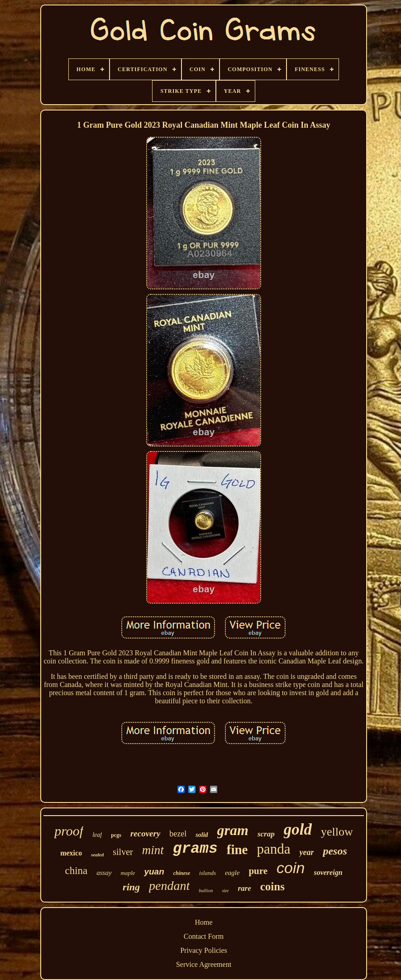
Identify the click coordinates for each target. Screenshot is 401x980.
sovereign (328, 872)
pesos (335, 851)
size (225, 891)
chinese (182, 873)
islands (208, 873)
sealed (97, 855)
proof (69, 831)
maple (128, 873)
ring (131, 887)
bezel (178, 834)
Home (203, 922)
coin (291, 868)
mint (153, 850)
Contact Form (204, 936)
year (306, 852)
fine (237, 850)
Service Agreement (204, 964)
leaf (97, 835)
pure (258, 871)
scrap (266, 834)
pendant (169, 886)
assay (104, 873)
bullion (206, 890)
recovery (145, 833)
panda (273, 849)
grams (195, 849)
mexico (71, 853)
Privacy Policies (204, 950)
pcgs (116, 835)
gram (233, 830)
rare (244, 888)
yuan (154, 872)
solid (202, 835)
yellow (337, 832)
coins (272, 886)
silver (123, 852)
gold (298, 829)
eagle (232, 873)
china (76, 871)
